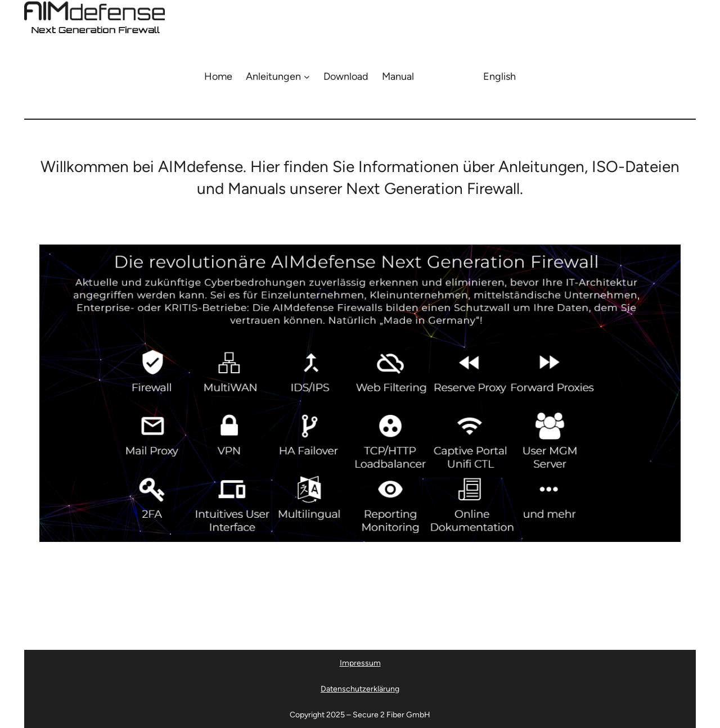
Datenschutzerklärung (360, 689)
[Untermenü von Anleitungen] (307, 77)
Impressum (360, 663)
